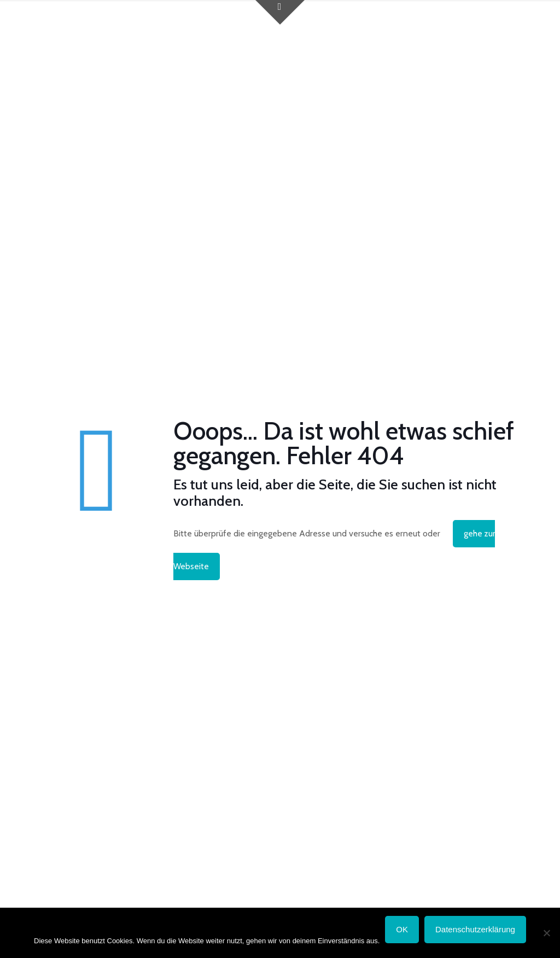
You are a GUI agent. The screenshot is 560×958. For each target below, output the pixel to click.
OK (402, 929)
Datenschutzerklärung (475, 929)
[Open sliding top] (280, 12)
